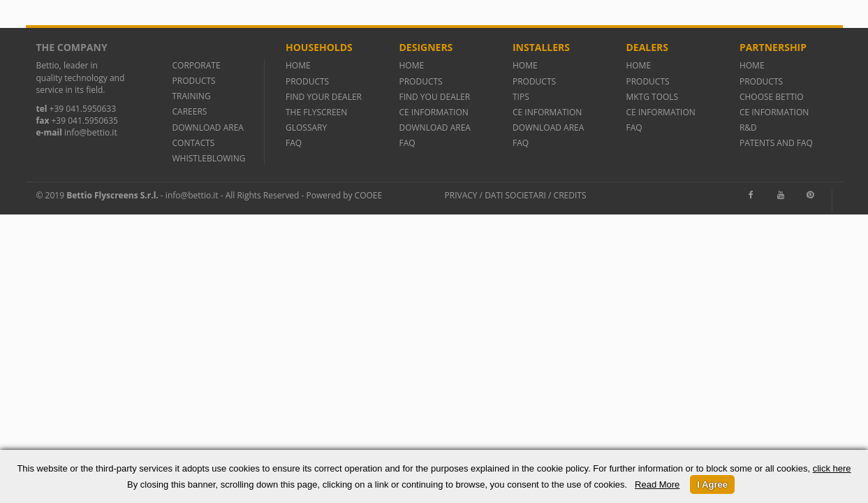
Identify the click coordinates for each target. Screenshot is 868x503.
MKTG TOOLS (652, 97)
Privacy (461, 195)
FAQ (294, 143)
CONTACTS (194, 143)
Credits (570, 195)
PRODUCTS (194, 81)
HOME (298, 65)
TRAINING (192, 96)
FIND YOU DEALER (434, 97)
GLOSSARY (306, 127)
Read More (657, 484)
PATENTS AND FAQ (776, 143)
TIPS (521, 97)
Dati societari (515, 195)
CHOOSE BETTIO (772, 97)
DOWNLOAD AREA (208, 127)
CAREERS (190, 111)
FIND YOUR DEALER (324, 97)
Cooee (369, 195)
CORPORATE (197, 65)
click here (832, 468)
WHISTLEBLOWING (209, 158)
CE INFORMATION (433, 112)
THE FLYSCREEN (316, 112)
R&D (748, 127)
